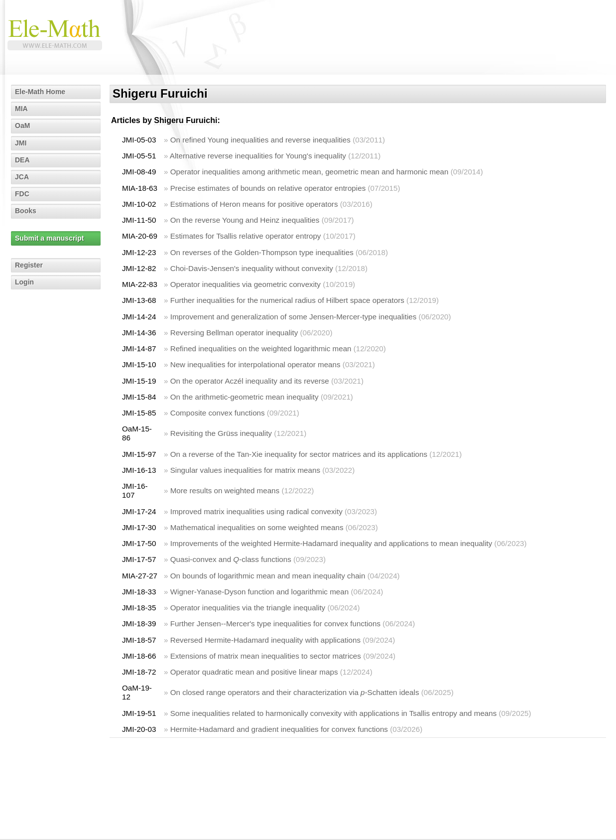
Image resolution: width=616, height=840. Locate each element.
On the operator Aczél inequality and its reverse (250, 381)
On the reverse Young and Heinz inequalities (245, 220)
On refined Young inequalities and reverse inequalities (260, 140)
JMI (21, 143)
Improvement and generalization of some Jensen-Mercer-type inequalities (294, 317)
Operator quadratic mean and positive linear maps (254, 672)
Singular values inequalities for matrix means (245, 470)
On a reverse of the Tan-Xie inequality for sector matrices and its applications (299, 454)
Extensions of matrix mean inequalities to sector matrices (266, 656)
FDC (22, 194)
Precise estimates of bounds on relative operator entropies (268, 188)
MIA (21, 109)
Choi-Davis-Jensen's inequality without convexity (252, 268)
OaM (22, 126)
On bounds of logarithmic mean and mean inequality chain (268, 576)
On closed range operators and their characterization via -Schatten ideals (295, 692)
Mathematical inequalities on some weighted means (257, 527)
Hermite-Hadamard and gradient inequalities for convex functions (279, 729)
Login (24, 282)
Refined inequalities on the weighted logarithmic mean (261, 349)
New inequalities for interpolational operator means (255, 364)
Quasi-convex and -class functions (231, 559)
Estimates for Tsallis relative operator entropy (246, 236)
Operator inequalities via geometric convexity (246, 284)
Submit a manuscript (49, 238)
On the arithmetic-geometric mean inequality (245, 397)
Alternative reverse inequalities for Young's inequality (258, 156)
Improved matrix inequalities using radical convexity (256, 511)
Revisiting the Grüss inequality (221, 433)
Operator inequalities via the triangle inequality (248, 608)
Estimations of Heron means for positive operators (254, 204)
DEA (22, 160)
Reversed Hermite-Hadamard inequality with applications (265, 640)
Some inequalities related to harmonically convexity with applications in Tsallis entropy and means (334, 713)
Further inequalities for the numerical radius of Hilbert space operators (287, 300)
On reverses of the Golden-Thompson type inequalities (262, 252)
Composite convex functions (218, 413)
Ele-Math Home (40, 92)
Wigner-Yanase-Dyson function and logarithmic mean (260, 592)
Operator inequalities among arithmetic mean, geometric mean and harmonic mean (309, 172)
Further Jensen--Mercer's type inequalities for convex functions (275, 624)
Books (26, 211)
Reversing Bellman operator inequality (234, 333)
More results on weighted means (225, 490)
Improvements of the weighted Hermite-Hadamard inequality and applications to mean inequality (331, 543)
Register (29, 265)
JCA (22, 177)
